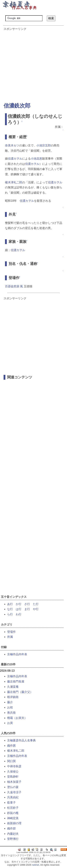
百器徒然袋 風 (14, 286)
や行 (36, 609)
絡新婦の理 (14, 823)
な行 (10, 609)
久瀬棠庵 (13, 687)
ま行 (27, 609)
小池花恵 (36, 159)
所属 (10, 637)
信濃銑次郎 (17, 106)
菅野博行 (13, 839)
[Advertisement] (33, 65)
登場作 (11, 632)
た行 (36, 604)
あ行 (10, 604)
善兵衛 (11, 713)
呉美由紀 (13, 797)
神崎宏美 (13, 818)
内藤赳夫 (13, 834)
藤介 (10, 702)
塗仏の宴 (13, 787)
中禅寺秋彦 (14, 766)
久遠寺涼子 (14, 792)
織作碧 (11, 828)
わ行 (19, 614)
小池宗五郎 (44, 145)
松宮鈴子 (13, 808)
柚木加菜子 (14, 782)
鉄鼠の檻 (13, 813)
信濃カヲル (15, 159)
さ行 (27, 604)
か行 (19, 604)
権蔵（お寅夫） (17, 718)
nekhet (35, 865)
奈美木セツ (12, 145)
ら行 (10, 614)
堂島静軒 (13, 777)
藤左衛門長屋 (16, 681)
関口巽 (11, 761)
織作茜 (11, 746)
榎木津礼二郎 (14, 182)
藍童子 (11, 803)
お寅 (10, 723)
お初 (10, 707)
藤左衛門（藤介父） (20, 692)
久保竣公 (13, 772)
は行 (19, 609)
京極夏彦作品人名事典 (21, 740)
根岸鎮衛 (13, 697)
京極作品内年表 (17, 654)
